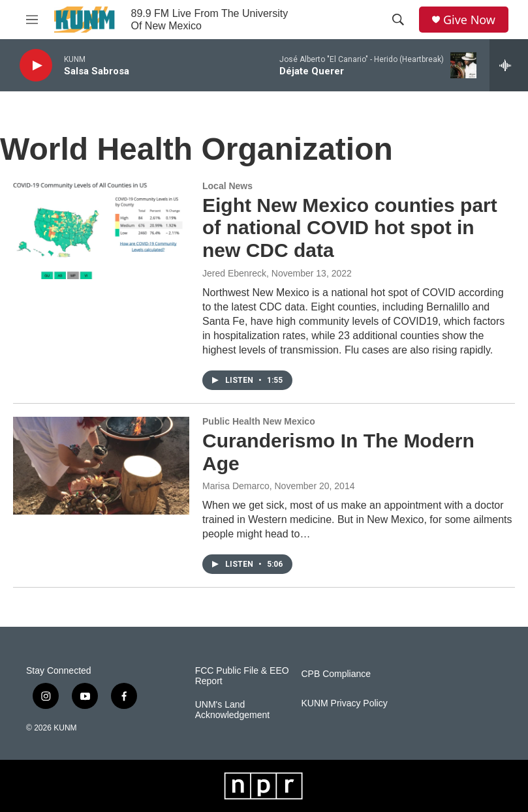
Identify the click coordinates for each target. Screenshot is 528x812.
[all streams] (509, 65)
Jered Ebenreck (234, 273)
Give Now (469, 20)
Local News (227, 186)
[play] (36, 66)
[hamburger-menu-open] (32, 20)
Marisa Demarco (236, 486)
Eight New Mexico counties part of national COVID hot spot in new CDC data (350, 228)
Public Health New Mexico (259, 421)
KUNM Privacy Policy (344, 703)
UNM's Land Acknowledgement (232, 710)
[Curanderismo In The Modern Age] (101, 466)
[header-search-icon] (398, 20)
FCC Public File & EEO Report (242, 676)
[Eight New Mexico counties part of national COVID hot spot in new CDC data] (101, 230)
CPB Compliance (336, 674)
